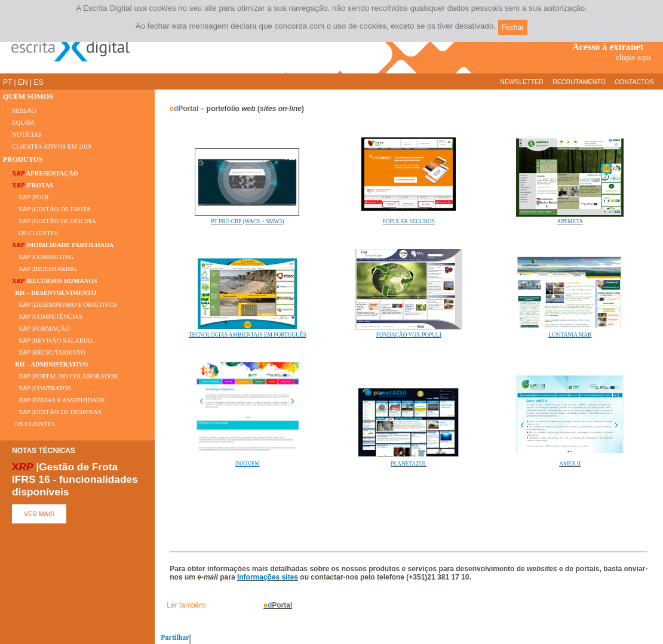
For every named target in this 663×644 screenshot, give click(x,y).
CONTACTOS (634, 82)
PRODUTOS (23, 159)
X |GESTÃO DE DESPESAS (57, 412)
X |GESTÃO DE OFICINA (54, 221)
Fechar (513, 27)
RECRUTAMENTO (579, 82)
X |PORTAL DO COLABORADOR (65, 376)
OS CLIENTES (35, 233)
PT (7, 82)
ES (38, 82)
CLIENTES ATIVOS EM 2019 (52, 147)
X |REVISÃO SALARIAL (53, 341)
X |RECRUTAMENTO (49, 352)
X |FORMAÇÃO (41, 329)
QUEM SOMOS (28, 97)
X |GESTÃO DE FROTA (51, 209)
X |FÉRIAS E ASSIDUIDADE (59, 400)
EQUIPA (23, 123)
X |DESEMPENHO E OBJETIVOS (65, 305)
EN (23, 82)
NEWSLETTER (522, 82)
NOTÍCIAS (27, 135)
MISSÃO (24, 111)
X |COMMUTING (43, 257)
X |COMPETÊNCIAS (47, 317)
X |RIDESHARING (44, 269)
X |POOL (31, 197)
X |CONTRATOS (42, 388)
